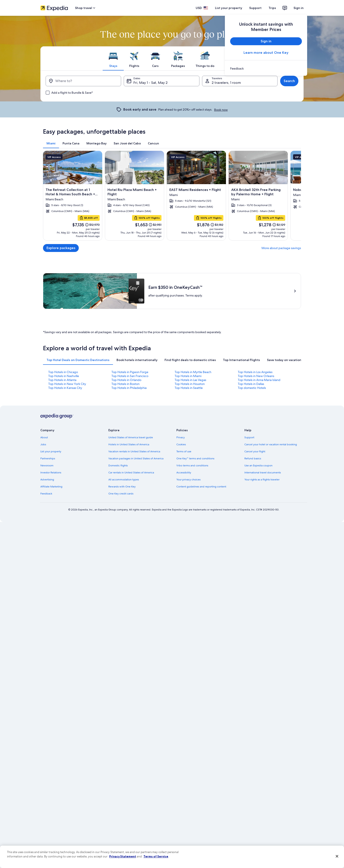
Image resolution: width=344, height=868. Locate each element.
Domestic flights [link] (118, 465)
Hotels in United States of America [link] (129, 444)
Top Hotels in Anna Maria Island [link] (259, 380)
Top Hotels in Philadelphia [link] (129, 388)
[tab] (113, 58)
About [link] (44, 437)
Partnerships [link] (48, 458)
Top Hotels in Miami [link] (188, 376)
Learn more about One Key (266, 53)
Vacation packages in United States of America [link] (136, 458)
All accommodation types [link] (124, 480)
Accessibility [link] (184, 473)
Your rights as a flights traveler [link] (262, 480)
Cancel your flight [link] (255, 451)
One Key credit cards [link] (121, 494)
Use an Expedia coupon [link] (258, 465)
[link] (266, 68)
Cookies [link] (181, 444)
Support (255, 8)
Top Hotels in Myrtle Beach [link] (193, 372)
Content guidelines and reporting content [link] (201, 487)
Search (289, 81)
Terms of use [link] (184, 451)
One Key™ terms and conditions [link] (195, 458)
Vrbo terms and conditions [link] (192, 465)
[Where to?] (83, 81)
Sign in (299, 8)
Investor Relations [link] (51, 473)
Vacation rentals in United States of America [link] (134, 451)
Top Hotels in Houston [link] (190, 384)
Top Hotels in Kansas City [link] (65, 388)
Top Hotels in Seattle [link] (189, 388)
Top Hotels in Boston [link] (125, 384)
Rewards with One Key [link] (122, 487)
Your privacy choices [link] (188, 480)
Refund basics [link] (253, 458)
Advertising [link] (47, 480)
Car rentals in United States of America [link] (131, 473)
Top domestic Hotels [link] (252, 388)
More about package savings (281, 248)
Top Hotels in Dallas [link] (251, 384)
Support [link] (249, 437)
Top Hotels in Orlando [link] (126, 380)
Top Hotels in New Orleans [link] (256, 376)
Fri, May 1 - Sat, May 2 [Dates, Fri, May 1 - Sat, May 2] (150, 83)
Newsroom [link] (47, 465)
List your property (229, 8)
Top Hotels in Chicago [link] (63, 372)
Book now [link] (221, 110)
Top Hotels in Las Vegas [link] (190, 380)
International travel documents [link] (263, 473)
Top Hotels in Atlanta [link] (62, 380)
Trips (272, 8)
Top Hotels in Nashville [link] (64, 376)
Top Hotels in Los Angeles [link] (255, 372)
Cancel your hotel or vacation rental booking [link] (271, 444)
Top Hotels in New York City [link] (67, 384)
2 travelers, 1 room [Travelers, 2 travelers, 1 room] (226, 83)
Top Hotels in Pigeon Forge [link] (130, 372)
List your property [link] (51, 451)
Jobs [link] (43, 444)
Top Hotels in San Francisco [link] (130, 376)
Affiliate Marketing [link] (51, 487)
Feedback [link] (46, 494)
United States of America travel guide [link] (131, 437)
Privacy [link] (181, 437)
